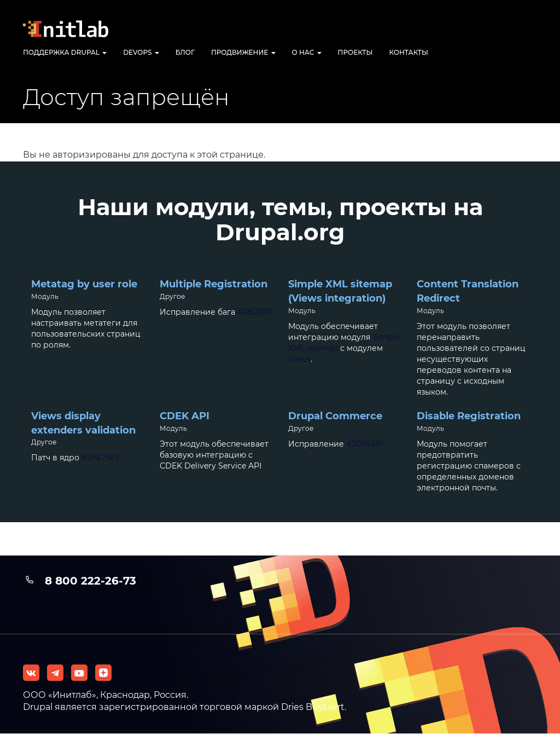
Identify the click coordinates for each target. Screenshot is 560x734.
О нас (307, 52)
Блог (185, 52)
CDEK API (185, 416)
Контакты (409, 52)
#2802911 (255, 312)
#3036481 (364, 444)
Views (299, 359)
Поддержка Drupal (65, 52)
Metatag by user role (84, 284)
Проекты (355, 52)
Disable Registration (469, 416)
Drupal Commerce (335, 416)
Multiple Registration (214, 284)
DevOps (141, 52)
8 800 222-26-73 (91, 581)
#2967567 (100, 458)
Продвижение (243, 52)
